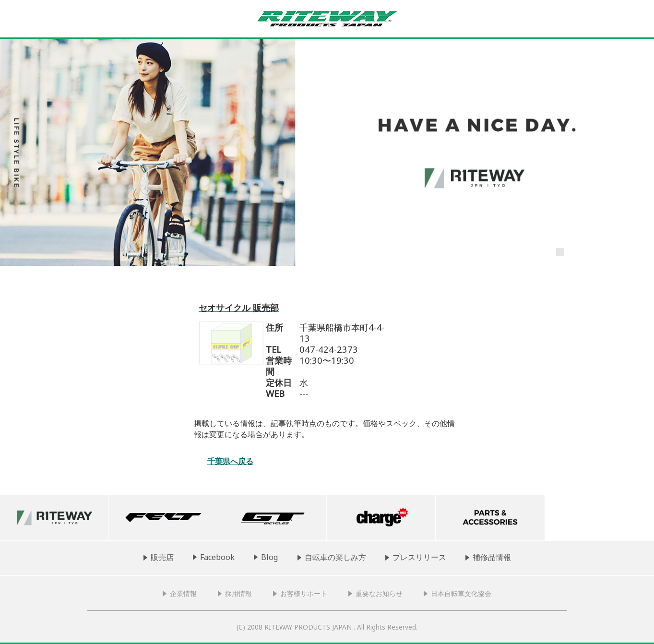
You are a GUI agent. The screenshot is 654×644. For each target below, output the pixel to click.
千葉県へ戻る (230, 461)
